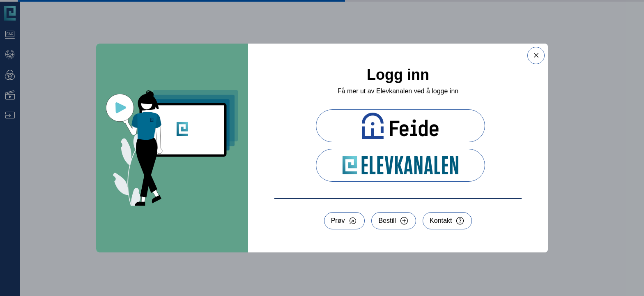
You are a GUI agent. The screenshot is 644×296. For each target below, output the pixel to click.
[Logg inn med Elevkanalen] (400, 165)
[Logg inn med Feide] (400, 126)
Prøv (338, 221)
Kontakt (441, 221)
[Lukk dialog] (536, 55)
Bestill (387, 221)
